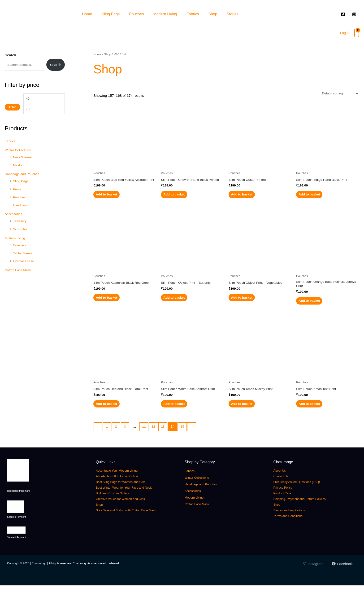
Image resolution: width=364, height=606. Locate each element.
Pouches (136, 14)
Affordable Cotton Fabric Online (122, 497)
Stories (233, 14)
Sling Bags (111, 14)
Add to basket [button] (113, 202)
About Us (281, 491)
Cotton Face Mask (19, 278)
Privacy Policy (285, 508)
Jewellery (20, 229)
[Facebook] (342, 584)
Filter (12, 119)
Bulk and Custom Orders (117, 514)
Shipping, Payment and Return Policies (306, 519)
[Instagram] (313, 584)
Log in (345, 33)
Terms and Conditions (292, 536)
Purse (18, 197)
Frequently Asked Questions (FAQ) (303, 502)
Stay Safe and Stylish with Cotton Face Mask (134, 531)
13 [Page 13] (168, 447)
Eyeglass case (24, 269)
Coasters (20, 254)
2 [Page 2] (118, 447)
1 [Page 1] (108, 447)
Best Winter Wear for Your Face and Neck (131, 508)
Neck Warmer (24, 166)
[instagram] (355, 14)
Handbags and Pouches (24, 182)
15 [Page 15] (188, 447)
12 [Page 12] (158, 447)
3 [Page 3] (128, 447)
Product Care (285, 514)
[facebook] (344, 14)
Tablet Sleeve (24, 262)
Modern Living (165, 14)
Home (87, 14)
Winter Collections (19, 158)
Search (10, 55)
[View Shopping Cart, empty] (357, 33)
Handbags (21, 214)
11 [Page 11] (148, 447)
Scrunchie (21, 237)
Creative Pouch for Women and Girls (127, 519)
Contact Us (283, 497)
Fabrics (193, 14)
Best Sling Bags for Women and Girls (127, 502)
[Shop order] (338, 94)
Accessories (14, 222)
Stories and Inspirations (293, 531)
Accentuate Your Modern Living (122, 491)
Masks (18, 174)
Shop (213, 14)
